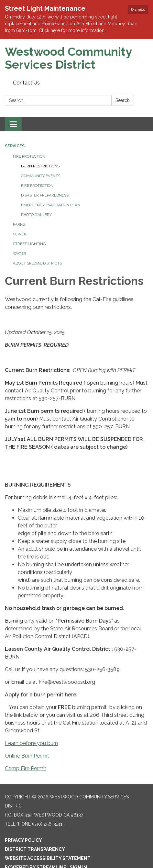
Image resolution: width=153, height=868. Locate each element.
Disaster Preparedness (45, 195)
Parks (19, 224)
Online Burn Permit (27, 756)
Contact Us (26, 83)
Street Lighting (29, 244)
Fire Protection (29, 156)
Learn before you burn (31, 743)
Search (123, 100)
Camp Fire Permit (26, 768)
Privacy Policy (23, 840)
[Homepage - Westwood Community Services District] (76, 58)
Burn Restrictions (40, 166)
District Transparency (35, 849)
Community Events (41, 176)
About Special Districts (37, 263)
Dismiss (138, 9)
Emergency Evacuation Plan (51, 205)
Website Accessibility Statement (48, 858)
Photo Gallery (36, 215)
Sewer (20, 234)
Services (15, 146)
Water (20, 254)
